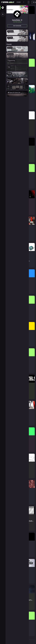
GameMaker (17, 20)
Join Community (17, 26)
